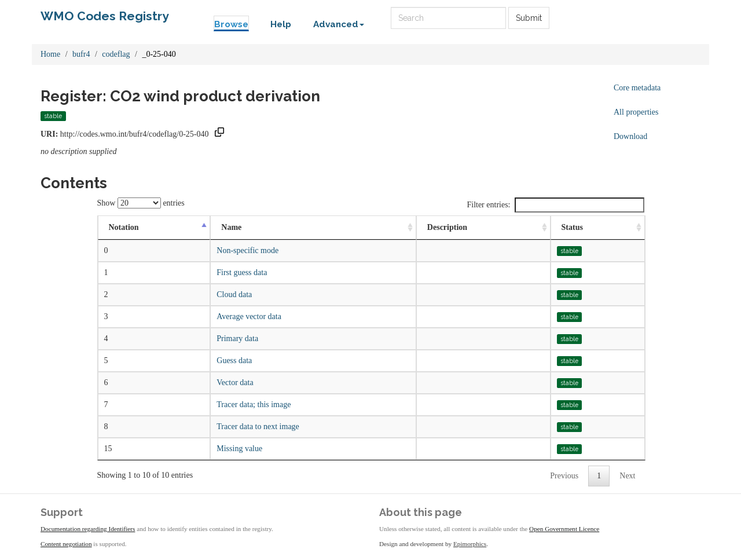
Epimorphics (470, 544)
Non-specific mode (247, 250)
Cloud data (234, 294)
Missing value (239, 449)
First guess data (242, 272)
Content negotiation (66, 544)
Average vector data (249, 316)
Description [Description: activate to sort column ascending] (447, 227)
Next (627, 476)
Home (50, 54)
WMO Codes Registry (105, 16)
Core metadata (637, 88)
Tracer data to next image (258, 427)
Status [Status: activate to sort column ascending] (572, 227)
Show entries (141, 203)
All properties (636, 112)
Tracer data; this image (254, 405)
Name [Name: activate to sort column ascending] (231, 227)
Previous (564, 476)
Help (281, 24)
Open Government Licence (564, 529)
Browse (231, 24)
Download (630, 136)
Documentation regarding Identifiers (88, 529)
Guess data (234, 360)
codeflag (116, 54)
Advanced (339, 24)
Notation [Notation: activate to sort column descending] (124, 227)
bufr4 (81, 54)
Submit (529, 18)
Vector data (235, 383)
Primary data (237, 338)
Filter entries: (555, 205)
